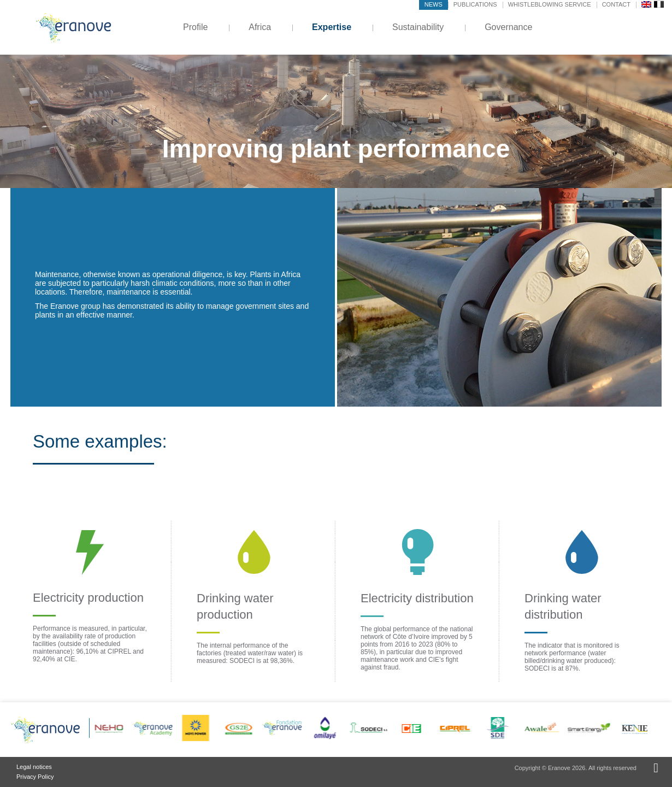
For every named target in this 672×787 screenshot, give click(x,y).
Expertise (332, 27)
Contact (616, 4)
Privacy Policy (35, 777)
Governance (508, 27)
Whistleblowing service (550, 4)
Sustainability (418, 27)
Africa (260, 27)
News (434, 4)
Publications (475, 4)
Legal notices (34, 767)
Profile (195, 27)
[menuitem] (646, 4)
